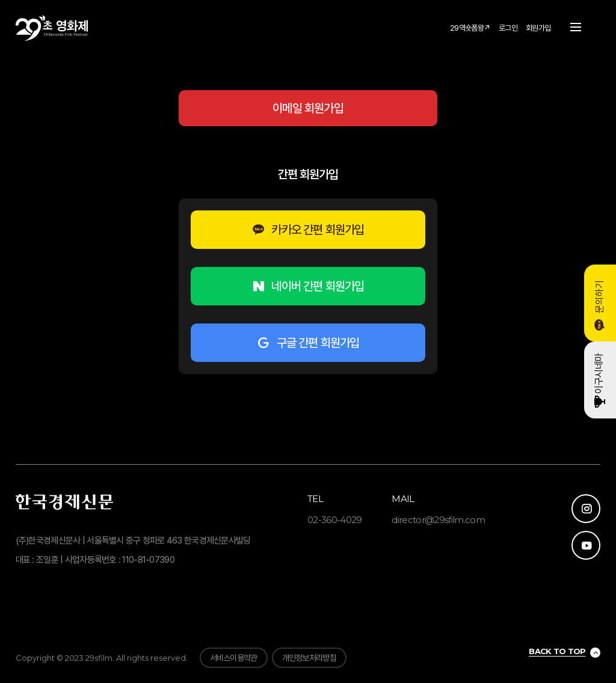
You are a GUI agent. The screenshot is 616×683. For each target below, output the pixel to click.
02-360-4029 (335, 520)
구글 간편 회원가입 (308, 343)
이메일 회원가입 (308, 108)
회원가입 (538, 28)
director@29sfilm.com (438, 520)
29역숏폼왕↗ (470, 28)
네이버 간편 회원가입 (308, 286)
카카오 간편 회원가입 (308, 230)
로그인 (508, 28)
